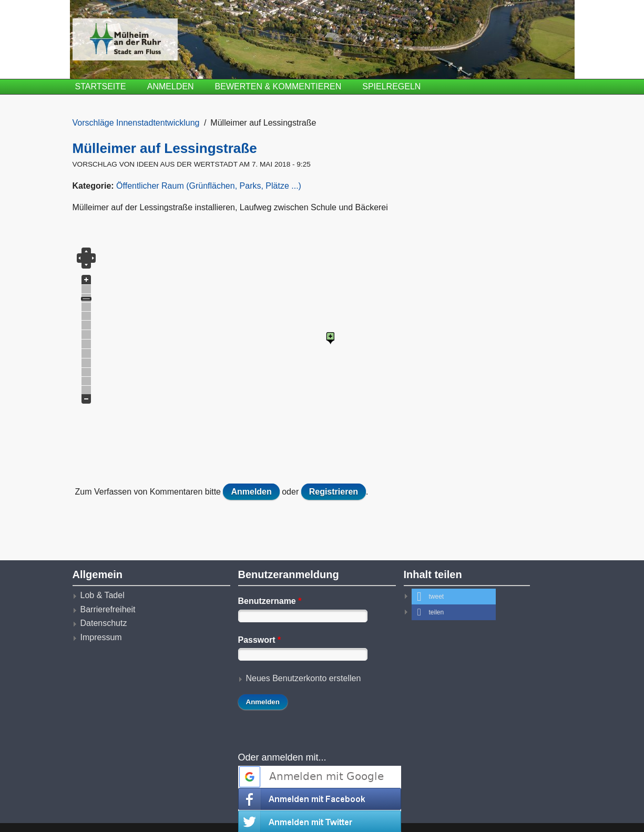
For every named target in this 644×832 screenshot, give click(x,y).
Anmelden (171, 86)
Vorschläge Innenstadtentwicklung (136, 123)
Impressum (101, 637)
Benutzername (270, 601)
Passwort (260, 640)
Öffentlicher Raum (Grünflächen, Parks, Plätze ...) (209, 186)
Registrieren (334, 492)
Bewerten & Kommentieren (278, 86)
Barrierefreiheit (108, 609)
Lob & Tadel (103, 595)
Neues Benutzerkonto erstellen (304, 678)
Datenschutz (104, 623)
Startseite (101, 86)
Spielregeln (391, 86)
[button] (454, 597)
